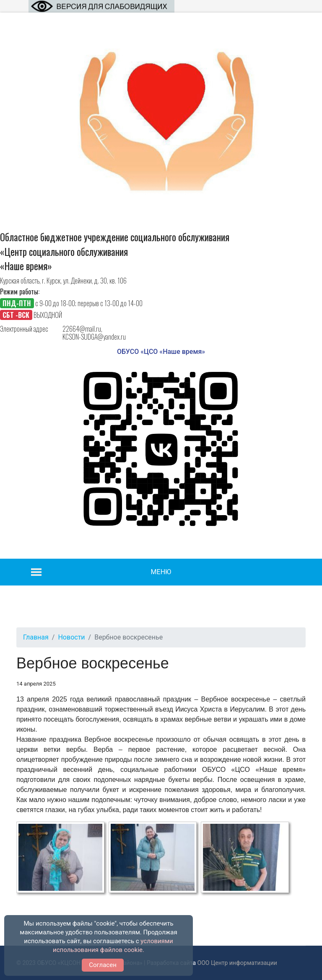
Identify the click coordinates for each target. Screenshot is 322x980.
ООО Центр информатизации (237, 963)
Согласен (103, 965)
